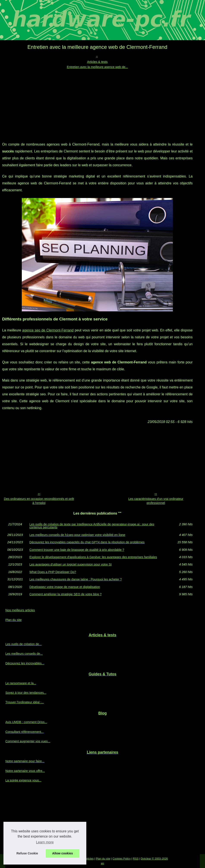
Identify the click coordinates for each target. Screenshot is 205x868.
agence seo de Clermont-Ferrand (48, 330)
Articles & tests (97, 62)
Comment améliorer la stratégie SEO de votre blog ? (65, 594)
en (102, 863)
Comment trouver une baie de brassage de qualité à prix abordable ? (77, 550)
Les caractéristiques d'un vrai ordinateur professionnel (156, 501)
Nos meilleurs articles (20, 610)
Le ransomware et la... (21, 683)
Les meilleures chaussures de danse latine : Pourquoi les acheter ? (76, 579)
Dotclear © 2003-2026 (154, 859)
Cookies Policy (121, 859)
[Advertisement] (97, 102)
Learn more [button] (45, 842)
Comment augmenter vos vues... (28, 741)
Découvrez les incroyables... (25, 663)
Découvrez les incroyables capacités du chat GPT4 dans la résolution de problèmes (87, 542)
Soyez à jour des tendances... (26, 693)
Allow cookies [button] (63, 853)
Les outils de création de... (24, 644)
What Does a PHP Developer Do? (53, 572)
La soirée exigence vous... (23, 780)
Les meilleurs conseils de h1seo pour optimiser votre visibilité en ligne (77, 535)
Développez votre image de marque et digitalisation (65, 587)
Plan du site (13, 620)
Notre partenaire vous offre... (25, 771)
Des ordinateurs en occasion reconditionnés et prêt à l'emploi (39, 501)
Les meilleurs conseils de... (24, 654)
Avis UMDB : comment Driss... (26, 722)
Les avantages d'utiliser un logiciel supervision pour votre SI (70, 564)
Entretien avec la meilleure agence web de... (97, 67)
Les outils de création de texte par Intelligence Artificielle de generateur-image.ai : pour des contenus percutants (92, 526)
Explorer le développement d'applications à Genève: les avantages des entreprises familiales (93, 557)
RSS (136, 859)
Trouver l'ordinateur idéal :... (25, 702)
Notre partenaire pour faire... (25, 761)
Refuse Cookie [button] (27, 853)
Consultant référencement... (25, 732)
